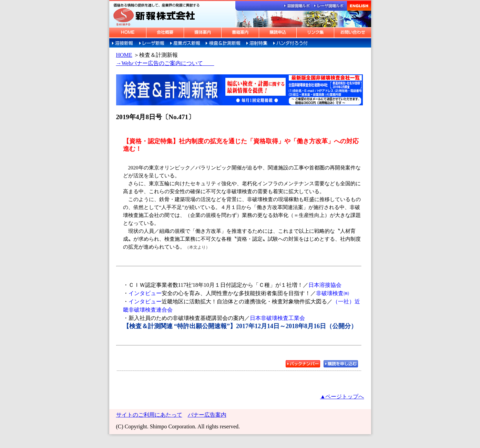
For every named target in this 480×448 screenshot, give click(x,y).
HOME (124, 55)
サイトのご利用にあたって (149, 415)
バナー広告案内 (207, 415)
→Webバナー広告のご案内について (165, 63)
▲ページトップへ (342, 397)
